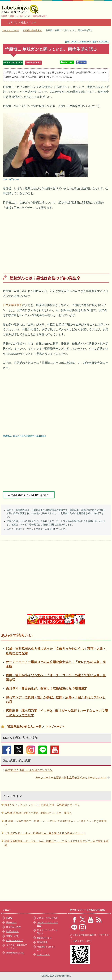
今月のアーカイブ (14, 941)
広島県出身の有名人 (33, 63)
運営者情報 (42, 942)
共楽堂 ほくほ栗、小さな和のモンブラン (29, 770)
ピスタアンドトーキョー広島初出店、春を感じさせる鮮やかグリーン (45, 833)
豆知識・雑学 (12, 936)
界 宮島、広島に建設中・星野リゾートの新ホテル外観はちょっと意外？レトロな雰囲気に (56, 823)
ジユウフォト (43, 954)
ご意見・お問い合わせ (48, 918)
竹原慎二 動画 (55, 404)
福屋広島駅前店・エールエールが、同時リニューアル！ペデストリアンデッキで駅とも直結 (57, 843)
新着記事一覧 (12, 931)
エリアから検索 (13, 927)
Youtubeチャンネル (15, 953)
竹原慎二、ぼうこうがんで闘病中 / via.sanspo (24, 436)
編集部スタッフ (44, 938)
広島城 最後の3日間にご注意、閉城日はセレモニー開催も (38, 813)
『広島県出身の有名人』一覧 (23, 727)
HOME (9, 918)
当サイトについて (45, 930)
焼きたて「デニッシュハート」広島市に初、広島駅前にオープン (42, 805)
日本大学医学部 (12, 305)
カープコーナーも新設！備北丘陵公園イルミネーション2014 (71, 777)
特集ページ (11, 922)
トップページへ (55, 727)
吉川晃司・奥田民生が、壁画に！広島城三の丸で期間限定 (46, 689)
